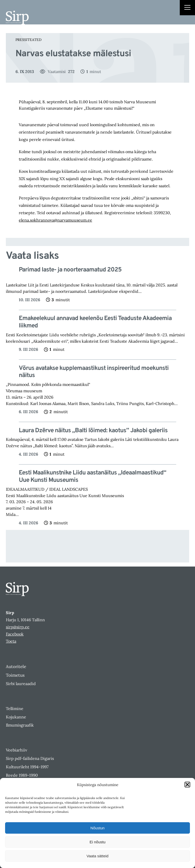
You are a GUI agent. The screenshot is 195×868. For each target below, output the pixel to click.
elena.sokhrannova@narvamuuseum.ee (55, 220)
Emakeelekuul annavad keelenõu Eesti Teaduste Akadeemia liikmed (95, 322)
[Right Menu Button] (187, 8)
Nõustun (97, 828)
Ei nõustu (98, 842)
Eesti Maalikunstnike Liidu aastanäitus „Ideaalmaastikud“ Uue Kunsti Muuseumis (93, 477)
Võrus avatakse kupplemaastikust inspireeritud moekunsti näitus (94, 372)
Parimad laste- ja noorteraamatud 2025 (70, 270)
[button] (187, 785)
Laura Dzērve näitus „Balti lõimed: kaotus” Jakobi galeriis (93, 431)
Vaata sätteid (97, 856)
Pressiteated (28, 40)
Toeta (11, 641)
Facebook (15, 634)
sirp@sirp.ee (18, 627)
